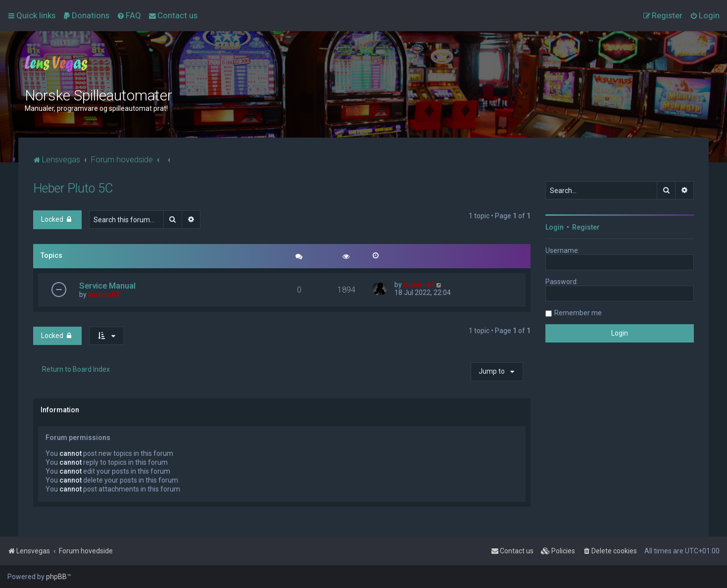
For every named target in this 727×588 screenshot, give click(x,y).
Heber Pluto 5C (73, 188)
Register (586, 227)
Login (555, 227)
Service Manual (107, 286)
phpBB (56, 577)
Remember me (578, 313)
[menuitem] (86, 15)
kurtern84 (104, 294)
